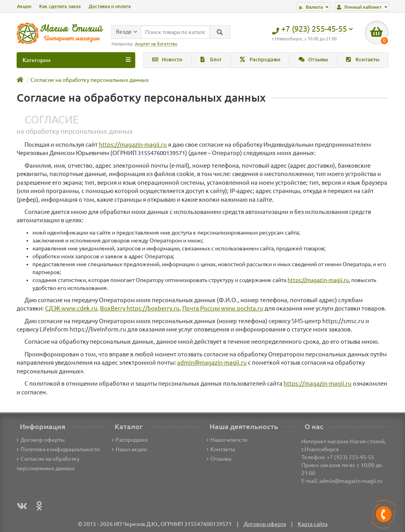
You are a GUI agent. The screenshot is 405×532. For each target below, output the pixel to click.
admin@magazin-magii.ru (212, 363)
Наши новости (227, 440)
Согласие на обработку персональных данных (90, 80)
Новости (167, 60)
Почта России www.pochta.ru (223, 308)
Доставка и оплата (110, 6)
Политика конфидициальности (58, 449)
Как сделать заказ (60, 6)
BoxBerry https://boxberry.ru (140, 308)
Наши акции (129, 449)
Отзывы (313, 60)
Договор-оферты (41, 440)
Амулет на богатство (156, 44)
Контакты (363, 60)
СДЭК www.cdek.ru (71, 308)
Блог (211, 60)
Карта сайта (313, 524)
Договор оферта (265, 524)
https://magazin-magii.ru (133, 145)
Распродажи (260, 60)
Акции (24, 6)
